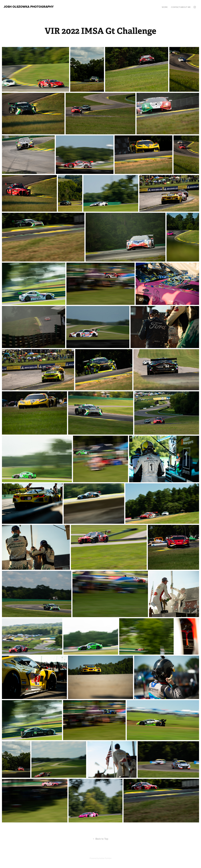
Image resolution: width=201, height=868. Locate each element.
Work (165, 7)
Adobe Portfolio (105, 858)
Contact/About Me (181, 7)
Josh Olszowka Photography (29, 7)
